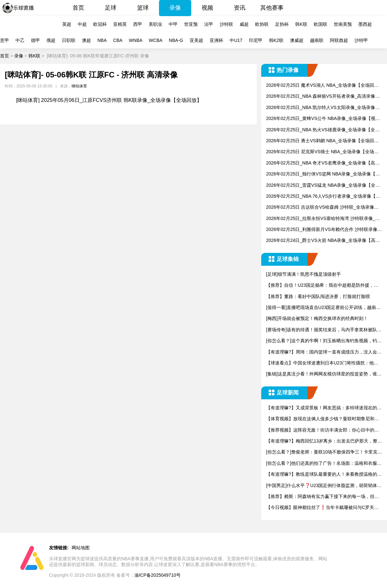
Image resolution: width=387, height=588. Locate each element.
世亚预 (191, 24)
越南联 (317, 40)
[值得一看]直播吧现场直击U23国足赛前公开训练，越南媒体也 (323, 308)
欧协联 (262, 24)
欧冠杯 (100, 24)
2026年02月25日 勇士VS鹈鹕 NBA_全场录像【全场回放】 (320, 141)
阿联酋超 (339, 40)
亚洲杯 (216, 40)
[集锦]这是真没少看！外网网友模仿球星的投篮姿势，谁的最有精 (324, 374)
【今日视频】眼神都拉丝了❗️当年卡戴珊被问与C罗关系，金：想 (320, 508)
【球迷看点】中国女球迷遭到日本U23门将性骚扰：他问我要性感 (322, 363)
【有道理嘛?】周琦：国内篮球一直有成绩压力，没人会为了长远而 (324, 352)
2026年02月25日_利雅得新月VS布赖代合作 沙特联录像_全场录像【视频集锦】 (323, 230)
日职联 (69, 40)
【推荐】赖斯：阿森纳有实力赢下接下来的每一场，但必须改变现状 (322, 497)
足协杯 (282, 24)
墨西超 (365, 24)
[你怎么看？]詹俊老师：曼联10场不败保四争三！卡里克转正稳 (324, 452)
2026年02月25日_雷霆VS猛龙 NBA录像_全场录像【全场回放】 (323, 186)
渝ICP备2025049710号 (158, 575)
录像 (175, 8)
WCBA (156, 40)
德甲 (35, 40)
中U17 (236, 40)
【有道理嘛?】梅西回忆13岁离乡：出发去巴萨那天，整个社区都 (324, 441)
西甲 (138, 24)
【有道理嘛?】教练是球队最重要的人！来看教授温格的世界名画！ (324, 475)
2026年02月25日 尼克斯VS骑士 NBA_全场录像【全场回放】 (322, 152)
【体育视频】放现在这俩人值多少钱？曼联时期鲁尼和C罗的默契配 (322, 419)
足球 (111, 8)
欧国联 (321, 24)
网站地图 (81, 548)
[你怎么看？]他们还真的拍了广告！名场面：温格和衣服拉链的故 (324, 464)
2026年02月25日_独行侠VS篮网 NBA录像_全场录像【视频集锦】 (323, 174)
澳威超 (297, 40)
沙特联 (226, 24)
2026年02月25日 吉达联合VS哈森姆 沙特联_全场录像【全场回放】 (320, 208)
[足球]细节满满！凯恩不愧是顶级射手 (303, 274)
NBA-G (176, 40)
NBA (102, 40)
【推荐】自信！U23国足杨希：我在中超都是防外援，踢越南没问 (322, 286)
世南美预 (343, 24)
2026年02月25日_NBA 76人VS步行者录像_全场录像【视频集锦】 (323, 197)
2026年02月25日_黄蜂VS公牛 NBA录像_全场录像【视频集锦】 (323, 119)
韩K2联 (276, 40)
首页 (78, 8)
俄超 (51, 40)
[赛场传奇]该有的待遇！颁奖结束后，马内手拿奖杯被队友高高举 (324, 330)
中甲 (173, 24)
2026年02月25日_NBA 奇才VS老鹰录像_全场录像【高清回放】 (323, 163)
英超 (67, 24)
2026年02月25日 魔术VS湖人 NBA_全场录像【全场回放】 (320, 86)
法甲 (209, 24)
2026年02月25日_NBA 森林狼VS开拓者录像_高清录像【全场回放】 (321, 97)
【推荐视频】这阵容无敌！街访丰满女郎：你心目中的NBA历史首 (323, 430)
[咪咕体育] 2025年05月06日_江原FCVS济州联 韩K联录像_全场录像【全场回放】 (109, 100)
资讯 (240, 8)
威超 (244, 24)
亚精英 (120, 24)
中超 (82, 24)
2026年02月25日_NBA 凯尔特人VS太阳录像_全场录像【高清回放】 (321, 108)
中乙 (20, 40)
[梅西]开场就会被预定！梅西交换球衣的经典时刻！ (317, 318)
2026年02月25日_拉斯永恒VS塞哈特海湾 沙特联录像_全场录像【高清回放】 (323, 219)
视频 (207, 8)
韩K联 (301, 24)
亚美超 (196, 40)
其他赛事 (272, 8)
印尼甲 (256, 40)
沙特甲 (361, 40)
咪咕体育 (79, 86)
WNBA (136, 40)
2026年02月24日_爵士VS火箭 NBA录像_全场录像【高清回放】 (323, 241)
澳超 (86, 40)
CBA (118, 40)
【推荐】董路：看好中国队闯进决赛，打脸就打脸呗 (318, 296)
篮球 (143, 8)
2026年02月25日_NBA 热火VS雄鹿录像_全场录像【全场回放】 (323, 130)
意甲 (5, 40)
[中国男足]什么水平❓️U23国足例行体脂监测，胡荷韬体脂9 (324, 486)
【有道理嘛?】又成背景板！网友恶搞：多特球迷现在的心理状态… (324, 408)
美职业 (155, 24)
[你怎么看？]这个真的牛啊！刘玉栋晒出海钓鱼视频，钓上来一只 (324, 341)
